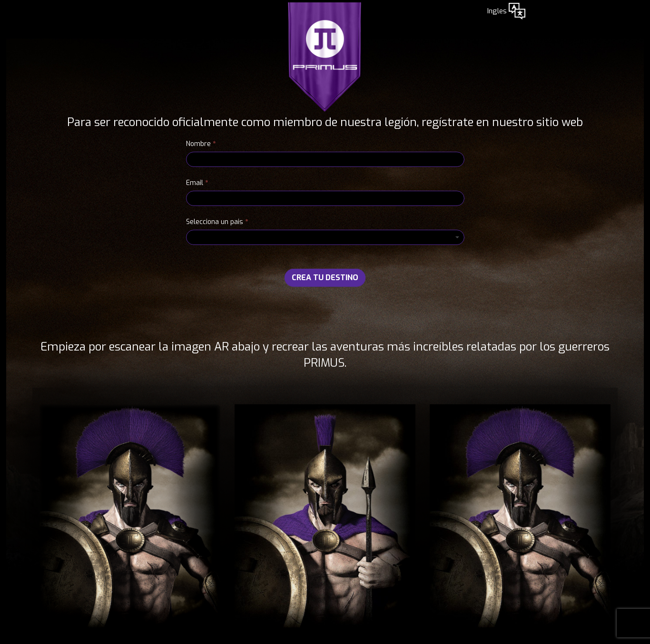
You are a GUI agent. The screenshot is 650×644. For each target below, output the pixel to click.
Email (197, 183)
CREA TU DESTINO (325, 278)
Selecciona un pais (217, 222)
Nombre (201, 144)
